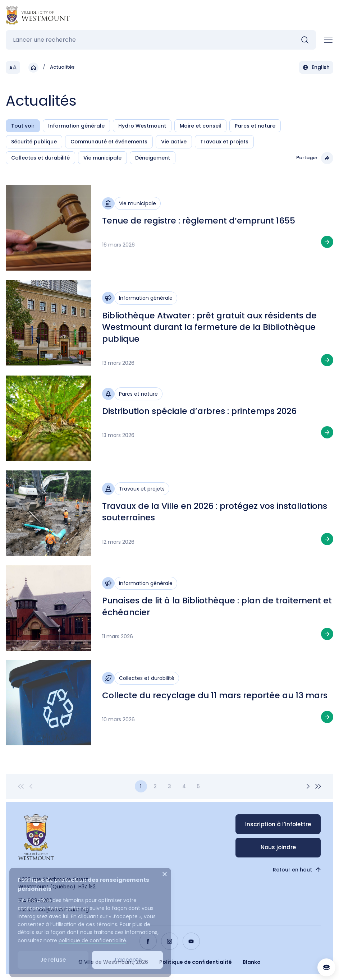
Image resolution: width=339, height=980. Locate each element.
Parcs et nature (255, 126)
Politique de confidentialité (196, 962)
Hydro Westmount (142, 126)
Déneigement (153, 158)
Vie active (174, 142)
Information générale (76, 126)
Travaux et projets (224, 142)
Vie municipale (102, 158)
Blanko (252, 962)
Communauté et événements (109, 142)
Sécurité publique (34, 142)
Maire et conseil (200, 126)
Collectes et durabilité (40, 158)
